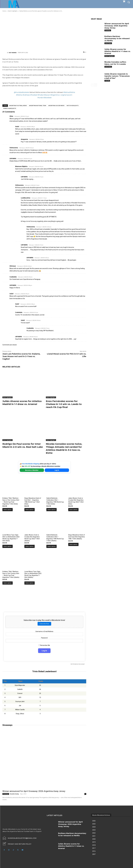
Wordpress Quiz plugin (78, 663)
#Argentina (55, 95)
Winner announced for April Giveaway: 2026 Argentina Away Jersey (34, 790)
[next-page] (96, 85)
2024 (94, 826)
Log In (57, 469)
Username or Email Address (44, 631)
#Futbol (41, 95)
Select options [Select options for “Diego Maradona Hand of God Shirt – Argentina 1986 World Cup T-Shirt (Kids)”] (30, 509)
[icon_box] (17, 843)
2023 (94, 829)
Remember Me (44, 645)
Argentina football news (18, 106)
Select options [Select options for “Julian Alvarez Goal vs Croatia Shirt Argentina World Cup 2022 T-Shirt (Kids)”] (73, 509)
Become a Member (32, 469)
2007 (94, 854)
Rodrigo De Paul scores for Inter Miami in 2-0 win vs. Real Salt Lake (23, 445)
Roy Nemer (13, 53)
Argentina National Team (38, 106)
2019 (94, 841)
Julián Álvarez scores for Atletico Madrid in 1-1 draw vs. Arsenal (117, 51)
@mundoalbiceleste (21, 92)
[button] (129, 2)
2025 (94, 823)
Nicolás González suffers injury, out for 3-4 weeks (115, 63)
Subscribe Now (44, 623)
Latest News (108, 43)
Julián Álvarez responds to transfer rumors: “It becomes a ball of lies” (117, 76)
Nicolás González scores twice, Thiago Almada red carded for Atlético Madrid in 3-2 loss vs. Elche (64, 448)
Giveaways (6, 793)
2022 (94, 832)
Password (44, 637)
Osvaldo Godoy (14, 793)
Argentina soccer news (56, 106)
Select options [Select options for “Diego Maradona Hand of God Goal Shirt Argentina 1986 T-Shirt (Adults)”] (73, 544)
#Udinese (26, 95)
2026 (94, 820)
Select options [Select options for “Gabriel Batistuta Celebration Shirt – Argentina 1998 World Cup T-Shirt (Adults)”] (52, 546)
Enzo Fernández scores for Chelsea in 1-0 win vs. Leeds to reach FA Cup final (64, 404)
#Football (34, 95)
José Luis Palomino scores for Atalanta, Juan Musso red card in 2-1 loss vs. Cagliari (21, 356)
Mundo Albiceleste (10, 108)
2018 (94, 844)
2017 (94, 847)
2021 (94, 835)
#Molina (19, 95)
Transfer (107, 81)
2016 (94, 850)
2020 (94, 838)
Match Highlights (73, 106)
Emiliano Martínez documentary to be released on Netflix (117, 39)
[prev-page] (92, 85)
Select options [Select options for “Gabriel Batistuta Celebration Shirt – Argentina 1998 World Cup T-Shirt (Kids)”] (52, 509)
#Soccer (47, 95)
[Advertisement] (44, 32)
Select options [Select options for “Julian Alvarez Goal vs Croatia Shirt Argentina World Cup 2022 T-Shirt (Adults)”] (30, 546)
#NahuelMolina (69, 92)
